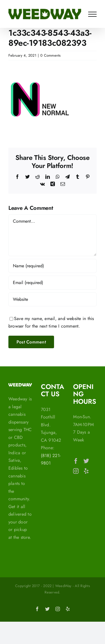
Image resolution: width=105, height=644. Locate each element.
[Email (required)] (53, 283)
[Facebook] (76, 461)
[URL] (53, 299)
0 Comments (50, 55)
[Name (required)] (53, 266)
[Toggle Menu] (92, 14)
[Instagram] (76, 471)
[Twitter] (86, 461)
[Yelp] (86, 471)
